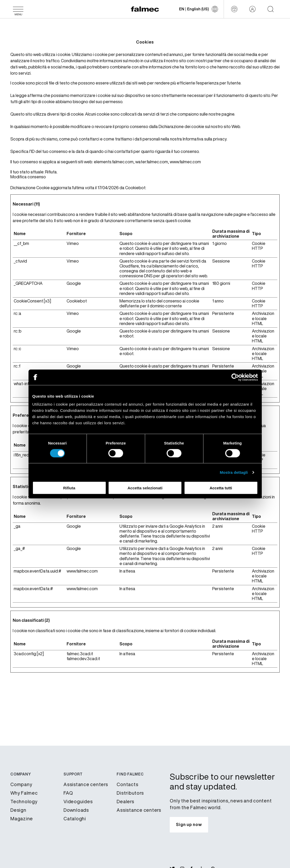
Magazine (22, 818)
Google (74, 283)
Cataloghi (75, 818)
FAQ (68, 793)
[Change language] (199, 9)
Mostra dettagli (234, 472)
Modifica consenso (28, 177)
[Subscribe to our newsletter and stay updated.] (189, 825)
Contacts (127, 784)
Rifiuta (69, 488)
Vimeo (73, 243)
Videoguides (78, 801)
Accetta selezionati (145, 488)
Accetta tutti (221, 488)
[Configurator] (234, 9)
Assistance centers (86, 784)
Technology (24, 801)
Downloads (76, 810)
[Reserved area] (252, 9)
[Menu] (18, 9)
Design (18, 810)
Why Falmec (24, 793)
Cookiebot (135, 188)
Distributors (130, 793)
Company (21, 784)
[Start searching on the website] (271, 9)
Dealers (125, 801)
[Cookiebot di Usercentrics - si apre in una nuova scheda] (235, 377)
